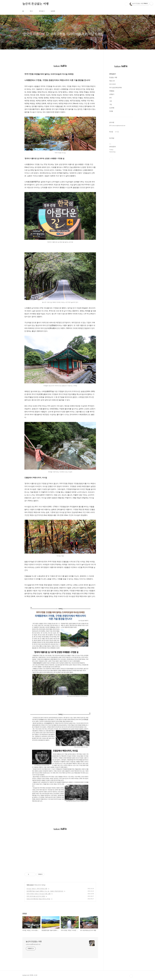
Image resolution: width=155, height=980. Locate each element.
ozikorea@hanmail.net (33, 944)
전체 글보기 (112, 74)
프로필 (111, 111)
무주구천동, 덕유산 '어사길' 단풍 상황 (39, 894)
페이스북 (111, 159)
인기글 (117, 132)
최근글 (111, 132)
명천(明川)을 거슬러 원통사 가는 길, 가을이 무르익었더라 (45, 891)
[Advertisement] (60, 853)
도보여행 (112, 108)
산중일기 (112, 94)
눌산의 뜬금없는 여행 (36, 4)
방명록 (53, 11)
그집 (110, 104)
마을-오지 (112, 81)
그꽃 (110, 101)
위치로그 (42, 11)
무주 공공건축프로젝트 (116, 88)
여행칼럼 (112, 91)
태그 (31, 11)
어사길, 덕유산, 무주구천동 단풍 (37, 889)
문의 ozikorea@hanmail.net (117, 126)
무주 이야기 (30, 885)
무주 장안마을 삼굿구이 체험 (36, 896)
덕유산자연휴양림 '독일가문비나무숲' (38, 899)
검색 (126, 4)
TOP (131, 976)
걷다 (110, 98)
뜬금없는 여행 (113, 77)
